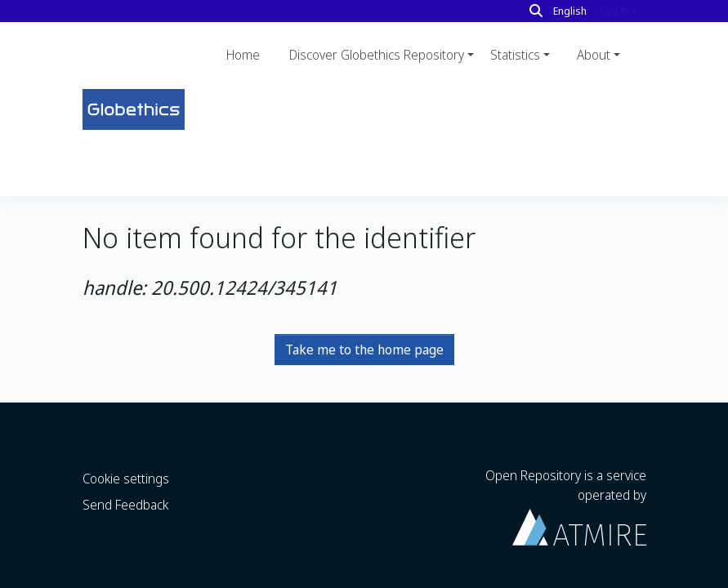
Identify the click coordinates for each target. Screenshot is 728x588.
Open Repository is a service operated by (566, 465)
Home (243, 55)
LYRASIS (290, 577)
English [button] (570, 11)
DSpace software (122, 577)
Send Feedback (125, 464)
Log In (614, 11)
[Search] (536, 11)
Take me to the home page (364, 241)
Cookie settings (126, 438)
